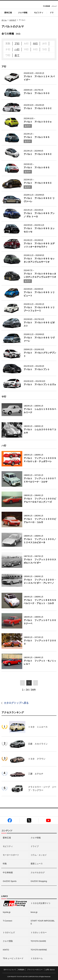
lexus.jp (34, 912)
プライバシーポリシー (35, 970)
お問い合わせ (50, 970)
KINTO (6, 950)
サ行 (35, 44)
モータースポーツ (11, 855)
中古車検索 (46, 6)
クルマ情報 (23, 13)
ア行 (17, 44)
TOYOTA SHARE (38, 941)
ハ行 (17, 49)
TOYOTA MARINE (39, 950)
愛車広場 (8, 13)
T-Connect (7, 921)
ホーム (4, 20)
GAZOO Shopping (39, 881)
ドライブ (35, 846)
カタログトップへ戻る (16, 703)
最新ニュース (37, 864)
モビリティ (39, 13)
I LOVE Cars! (6, 5)
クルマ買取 (8, 941)
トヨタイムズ (9, 932)
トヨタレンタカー (39, 932)
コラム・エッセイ (39, 855)
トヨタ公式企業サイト (41, 903)
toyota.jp (7, 912)
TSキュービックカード (13, 958)
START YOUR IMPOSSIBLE (43, 922)
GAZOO (29, 5)
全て (17, 55)
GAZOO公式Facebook (10, 820)
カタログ (13, 20)
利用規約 (21, 970)
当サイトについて (10, 970)
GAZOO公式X (29, 820)
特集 (5, 864)
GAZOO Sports (10, 881)
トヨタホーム (37, 958)
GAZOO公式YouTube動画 (48, 820)
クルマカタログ (38, 873)
